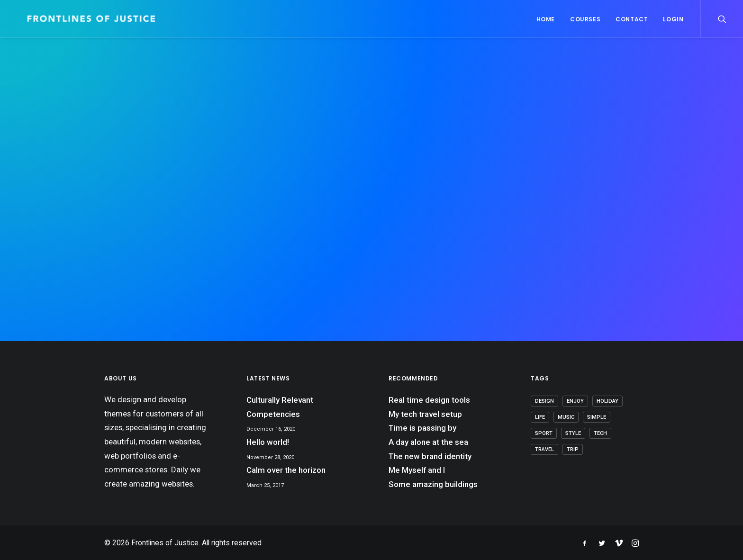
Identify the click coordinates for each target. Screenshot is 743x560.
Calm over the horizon (286, 470)
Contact (632, 19)
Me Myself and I (417, 470)
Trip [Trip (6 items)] (573, 449)
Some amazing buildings (433, 484)
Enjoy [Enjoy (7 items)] (575, 401)
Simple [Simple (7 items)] (597, 417)
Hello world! (268, 442)
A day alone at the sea (428, 442)
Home (546, 19)
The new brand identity (430, 456)
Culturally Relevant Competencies (280, 407)
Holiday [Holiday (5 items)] (607, 401)
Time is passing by (422, 428)
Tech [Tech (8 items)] (600, 433)
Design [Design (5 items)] (544, 401)
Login (673, 19)
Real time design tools (429, 400)
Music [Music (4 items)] (566, 417)
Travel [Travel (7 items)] (544, 449)
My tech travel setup (425, 414)
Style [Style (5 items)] (573, 433)
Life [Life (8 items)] (540, 417)
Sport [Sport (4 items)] (544, 433)
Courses (585, 19)
